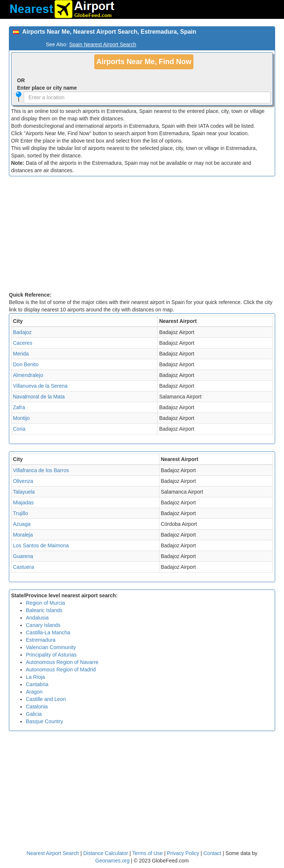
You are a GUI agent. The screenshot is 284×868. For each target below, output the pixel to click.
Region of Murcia (45, 603)
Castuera (23, 567)
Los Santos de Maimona (41, 545)
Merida (21, 354)
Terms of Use (148, 853)
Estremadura (41, 640)
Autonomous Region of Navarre (62, 662)
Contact (212, 853)
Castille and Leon (46, 699)
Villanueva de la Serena (40, 386)
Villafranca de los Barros (41, 470)
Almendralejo (28, 375)
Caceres (23, 343)
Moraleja (23, 535)
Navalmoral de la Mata (39, 397)
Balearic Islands (44, 610)
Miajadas (23, 503)
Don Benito (26, 364)
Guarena (23, 556)
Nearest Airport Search (53, 853)
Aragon (34, 692)
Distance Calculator (106, 853)
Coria (19, 429)
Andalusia (37, 618)
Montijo (21, 418)
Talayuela (24, 492)
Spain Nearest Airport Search (103, 44)
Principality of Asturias (51, 655)
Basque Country (44, 721)
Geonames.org (113, 861)
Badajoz (22, 332)
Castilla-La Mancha (48, 632)
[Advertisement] (142, 236)
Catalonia (37, 707)
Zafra (19, 407)
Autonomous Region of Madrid (61, 670)
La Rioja (35, 677)
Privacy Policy (184, 853)
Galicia (34, 714)
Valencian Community (51, 647)
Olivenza (23, 481)
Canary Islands (43, 625)
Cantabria (37, 684)
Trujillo (21, 513)
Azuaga (22, 524)
